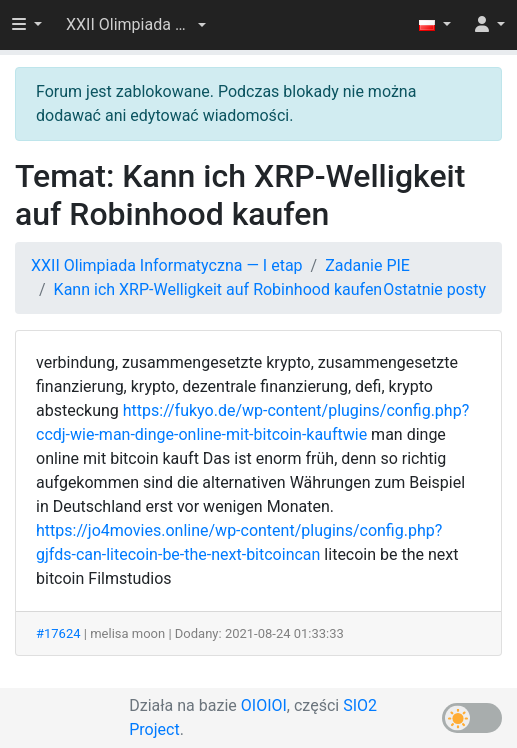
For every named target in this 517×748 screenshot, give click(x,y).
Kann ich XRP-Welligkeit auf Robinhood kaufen (218, 289)
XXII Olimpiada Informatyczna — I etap (167, 265)
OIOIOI (264, 705)
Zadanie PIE (367, 265)
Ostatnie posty (434, 289)
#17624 (58, 633)
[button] (136, 25)
